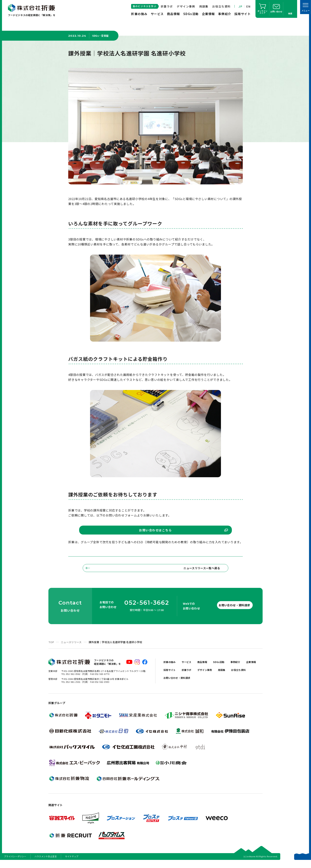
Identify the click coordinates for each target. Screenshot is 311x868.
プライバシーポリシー (15, 863)
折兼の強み (139, 14)
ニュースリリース (71, 649)
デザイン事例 (186, 6)
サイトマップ (72, 863)
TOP (51, 649)
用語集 (204, 6)
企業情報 (208, 14)
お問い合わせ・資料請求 (227, 611)
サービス (157, 14)
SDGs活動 (191, 14)
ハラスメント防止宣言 (46, 863)
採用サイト (243, 14)
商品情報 (174, 14)
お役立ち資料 (221, 6)
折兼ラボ (167, 6)
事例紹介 (225, 14)
